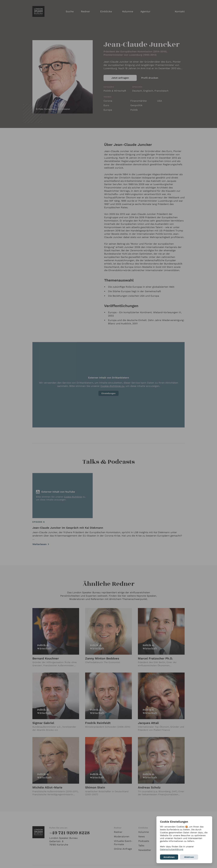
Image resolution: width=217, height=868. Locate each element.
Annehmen (169, 857)
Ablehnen (189, 857)
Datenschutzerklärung (171, 849)
